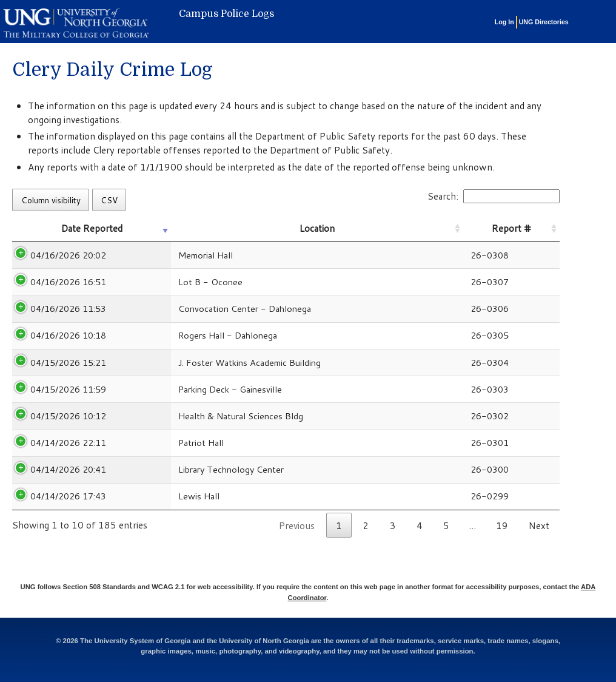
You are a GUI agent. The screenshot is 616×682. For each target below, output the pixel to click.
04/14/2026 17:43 (68, 496)
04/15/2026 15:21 (68, 363)
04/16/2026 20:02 (68, 255)
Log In (504, 22)
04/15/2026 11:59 (68, 389)
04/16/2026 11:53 (68, 309)
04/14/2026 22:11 (68, 443)
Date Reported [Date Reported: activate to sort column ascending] (92, 228)
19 (502, 525)
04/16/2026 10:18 (68, 335)
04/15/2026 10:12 (68, 416)
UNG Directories (544, 22)
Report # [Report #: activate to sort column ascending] (511, 228)
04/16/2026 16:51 (68, 282)
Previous (297, 525)
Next (539, 525)
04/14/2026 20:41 (68, 469)
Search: (494, 196)
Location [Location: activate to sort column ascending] (317, 228)
